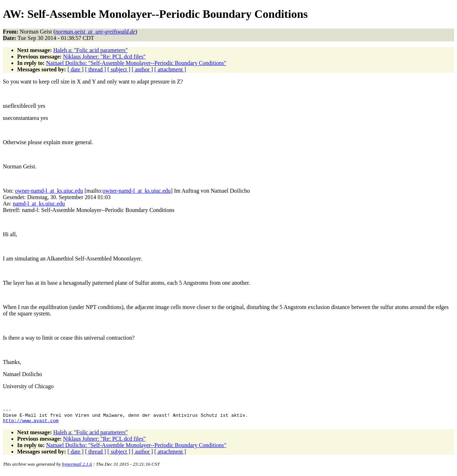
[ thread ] (96, 69)
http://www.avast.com (31, 424)
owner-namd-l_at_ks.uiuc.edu (49, 191)
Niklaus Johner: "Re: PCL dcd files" (105, 57)
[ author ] (142, 69)
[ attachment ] (170, 69)
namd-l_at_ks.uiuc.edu (39, 204)
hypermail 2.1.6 (77, 467)
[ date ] (76, 69)
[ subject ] (119, 69)
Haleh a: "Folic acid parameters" (91, 50)
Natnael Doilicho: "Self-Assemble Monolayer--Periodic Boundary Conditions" (136, 63)
